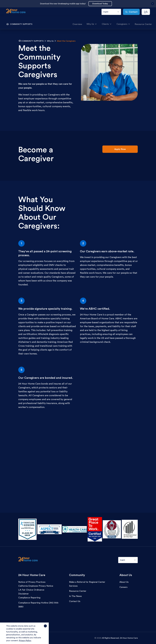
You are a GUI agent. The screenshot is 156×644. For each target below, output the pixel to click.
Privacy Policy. (25, 641)
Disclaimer (24, 594)
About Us (124, 582)
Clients (107, 24)
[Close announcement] (153, 5)
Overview (77, 24)
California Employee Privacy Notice (36, 586)
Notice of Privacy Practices (32, 582)
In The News (75, 596)
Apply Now (120, 149)
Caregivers (123, 24)
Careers (123, 587)
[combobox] (111, 12)
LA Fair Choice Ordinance (31, 590)
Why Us (92, 24)
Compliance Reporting (29, 598)
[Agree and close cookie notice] (45, 627)
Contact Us (75, 601)
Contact (131, 12)
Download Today (100, 4)
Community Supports (32, 41)
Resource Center (143, 24)
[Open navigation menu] (146, 12)
